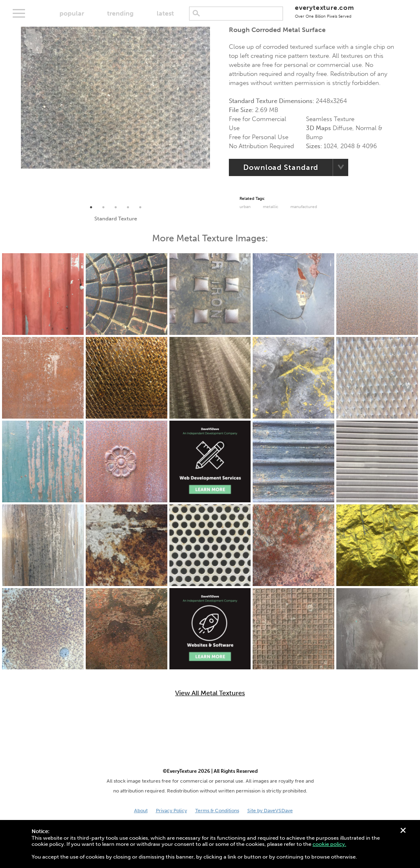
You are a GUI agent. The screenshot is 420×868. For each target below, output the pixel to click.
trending (120, 13)
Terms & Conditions (217, 811)
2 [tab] (103, 207)
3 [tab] (116, 207)
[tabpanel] (115, 98)
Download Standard (281, 167)
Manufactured (304, 207)
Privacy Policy (171, 811)
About (141, 811)
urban (245, 207)
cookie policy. (329, 844)
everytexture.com (325, 11)
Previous (15, 114)
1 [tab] (91, 207)
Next (216, 114)
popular (72, 13)
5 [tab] (140, 207)
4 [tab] (128, 207)
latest (165, 13)
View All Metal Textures (210, 693)
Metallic (270, 207)
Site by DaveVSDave (270, 811)
